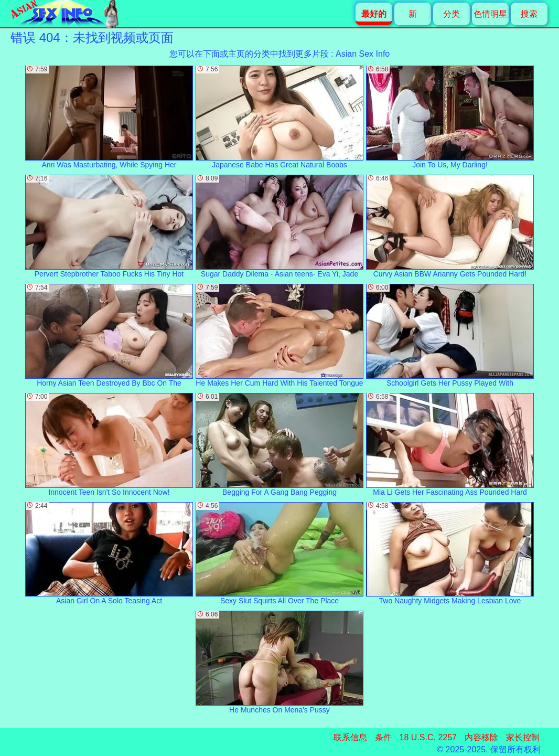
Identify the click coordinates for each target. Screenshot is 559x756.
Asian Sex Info (363, 54)
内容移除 (481, 737)
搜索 (529, 14)
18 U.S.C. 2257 (428, 737)
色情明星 (490, 14)
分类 (451, 14)
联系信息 (350, 737)
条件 (383, 737)
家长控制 (523, 737)
